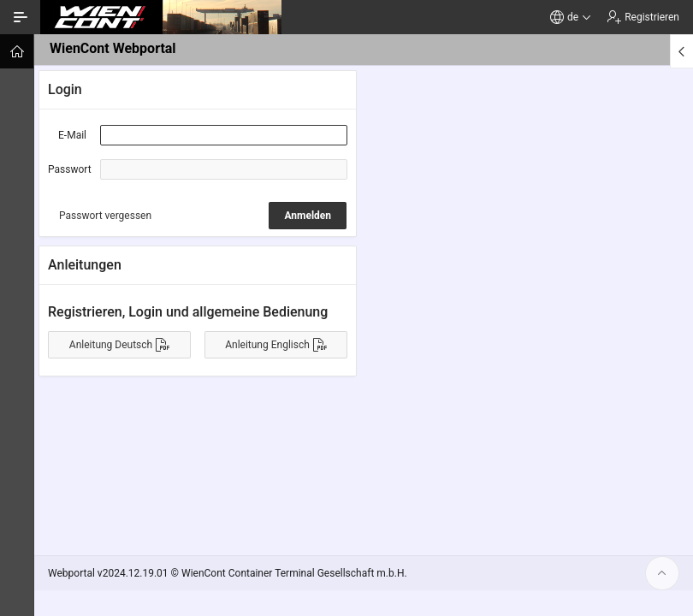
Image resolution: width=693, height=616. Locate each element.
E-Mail (72, 135)
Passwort (70, 169)
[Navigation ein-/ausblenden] (21, 17)
